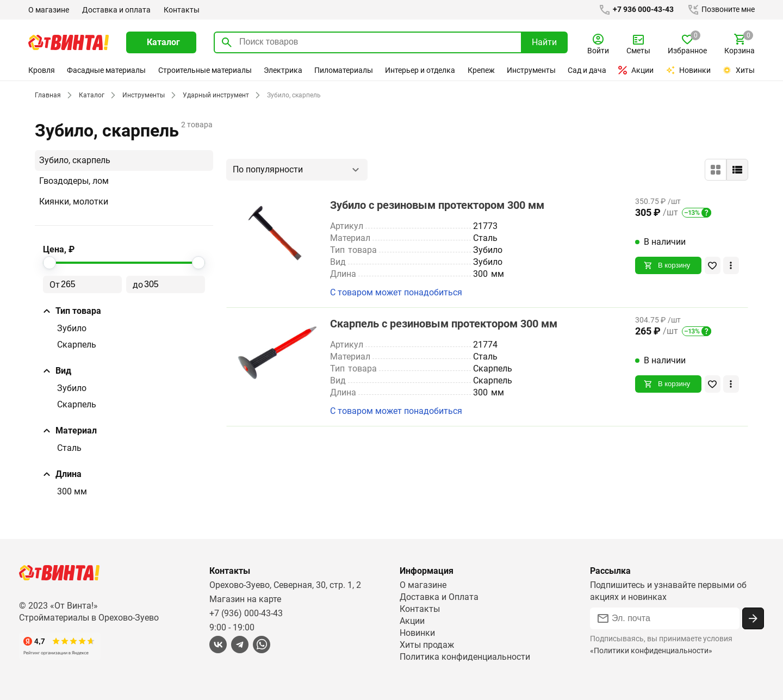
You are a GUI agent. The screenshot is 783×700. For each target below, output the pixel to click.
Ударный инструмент (213, 95)
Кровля (41, 70)
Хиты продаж (427, 645)
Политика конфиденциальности (465, 657)
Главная (47, 95)
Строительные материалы (205, 70)
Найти (544, 42)
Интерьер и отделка (421, 70)
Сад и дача (588, 70)
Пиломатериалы (344, 70)
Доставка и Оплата (439, 597)
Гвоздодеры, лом (74, 181)
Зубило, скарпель (75, 160)
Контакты (181, 10)
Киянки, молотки (74, 202)
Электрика (283, 70)
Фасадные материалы (107, 70)
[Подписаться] (753, 618)
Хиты (738, 70)
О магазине (49, 10)
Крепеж (481, 70)
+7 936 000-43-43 (634, 10)
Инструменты (532, 70)
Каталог (90, 95)
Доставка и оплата (116, 10)
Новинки (689, 70)
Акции (636, 70)
